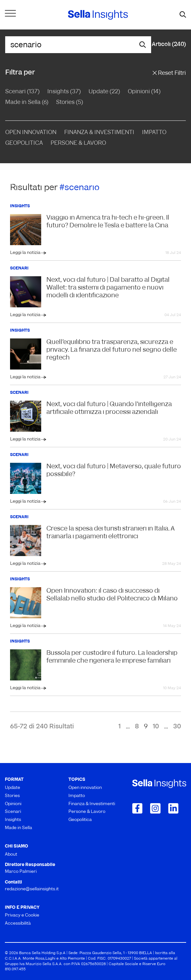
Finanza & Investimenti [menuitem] (92, 804)
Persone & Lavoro (78, 143)
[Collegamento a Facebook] (137, 808)
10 (156, 727)
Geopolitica (24, 143)
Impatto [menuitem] (77, 796)
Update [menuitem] (12, 788)
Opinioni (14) (144, 92)
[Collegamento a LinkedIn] (173, 808)
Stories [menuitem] (12, 796)
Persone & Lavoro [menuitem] (87, 812)
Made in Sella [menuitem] (18, 828)
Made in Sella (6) (27, 103)
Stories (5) (70, 103)
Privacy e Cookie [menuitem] (22, 915)
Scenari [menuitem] (13, 812)
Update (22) (104, 92)
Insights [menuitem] (13, 820)
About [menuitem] (11, 855)
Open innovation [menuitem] (85, 788)
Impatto (154, 133)
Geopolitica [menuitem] (80, 820)
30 (177, 727)
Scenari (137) (22, 92)
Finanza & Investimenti (99, 133)
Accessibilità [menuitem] (18, 923)
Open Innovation (31, 133)
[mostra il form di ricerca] (183, 15)
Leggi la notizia (26, 253)
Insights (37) (64, 92)
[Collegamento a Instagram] (155, 808)
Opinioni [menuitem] (13, 804)
